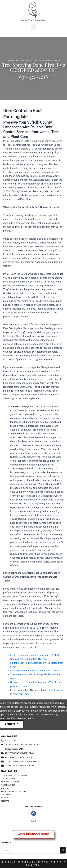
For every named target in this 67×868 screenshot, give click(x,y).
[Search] (63, 850)
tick (15, 461)
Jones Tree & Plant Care (31, 862)
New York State (21, 694)
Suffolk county (56, 690)
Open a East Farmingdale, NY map (28, 659)
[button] (33, 27)
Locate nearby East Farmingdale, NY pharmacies (36, 671)
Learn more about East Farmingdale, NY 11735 (35, 655)
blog (34, 821)
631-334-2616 (34, 78)
